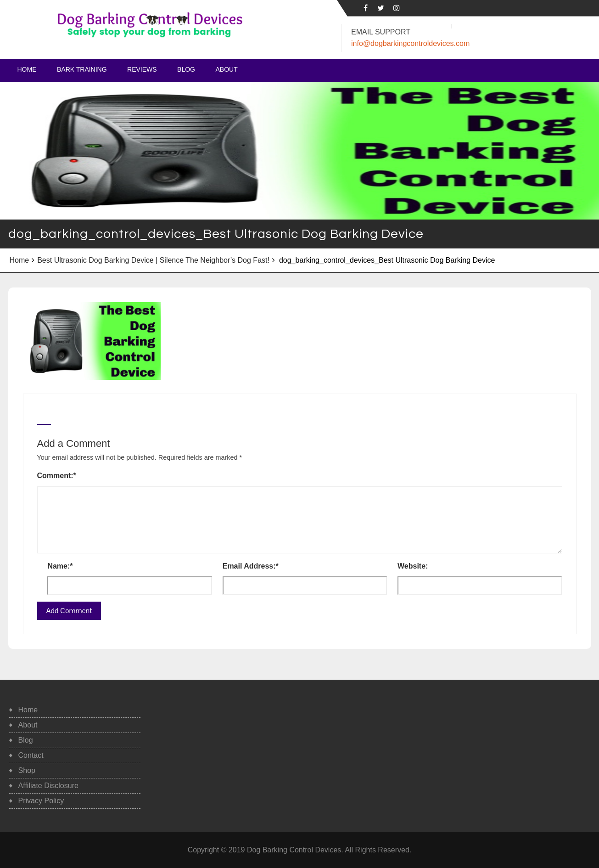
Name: (60, 566)
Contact (31, 755)
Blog (186, 69)
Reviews (142, 69)
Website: (413, 566)
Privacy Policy (41, 801)
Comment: (57, 476)
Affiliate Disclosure (48, 786)
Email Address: (251, 566)
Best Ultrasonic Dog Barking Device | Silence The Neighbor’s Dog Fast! (153, 260)
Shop (27, 770)
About (226, 69)
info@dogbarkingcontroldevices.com (410, 43)
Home (27, 69)
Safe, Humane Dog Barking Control (111, 42)
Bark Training (82, 69)
